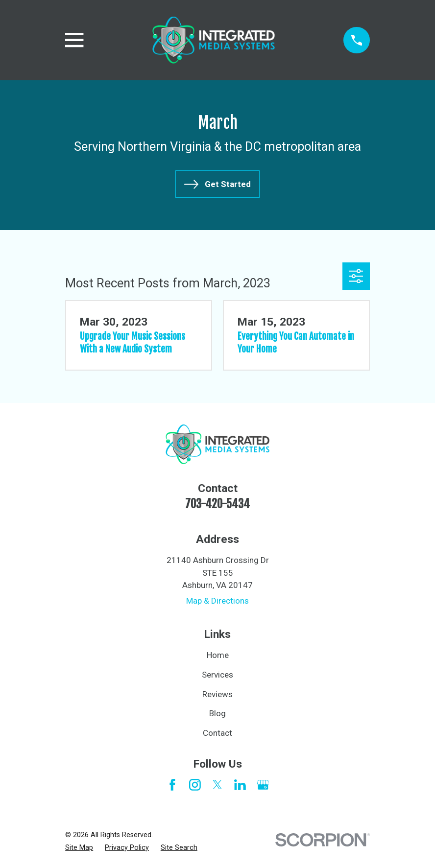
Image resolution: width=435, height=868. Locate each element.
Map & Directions (217, 601)
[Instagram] (195, 785)
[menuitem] (79, 848)
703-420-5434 (217, 504)
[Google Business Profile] (263, 785)
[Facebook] (172, 785)
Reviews (217, 694)
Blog (217, 713)
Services (217, 675)
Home (218, 655)
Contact (217, 733)
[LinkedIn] (240, 785)
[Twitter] (217, 785)
